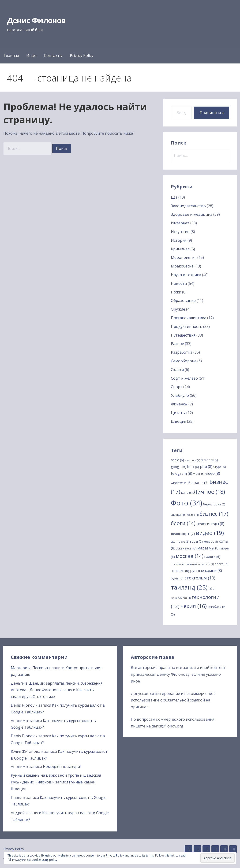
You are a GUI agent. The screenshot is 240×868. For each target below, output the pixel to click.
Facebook (215, 849)
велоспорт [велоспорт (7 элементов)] (183, 534)
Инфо (31, 56)
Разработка (182, 352)
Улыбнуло (180, 395)
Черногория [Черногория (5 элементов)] (214, 504)
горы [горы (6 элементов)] (196, 541)
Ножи (176, 292)
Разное (177, 344)
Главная (11, 56)
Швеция (178, 421)
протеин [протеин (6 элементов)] (180, 571)
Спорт (177, 387)
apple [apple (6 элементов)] (177, 460)
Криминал (180, 249)
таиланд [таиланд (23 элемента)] (189, 587)
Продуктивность (187, 326)
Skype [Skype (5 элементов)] (219, 467)
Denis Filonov (23, 705)
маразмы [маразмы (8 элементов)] (208, 548)
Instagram (206, 849)
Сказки (177, 370)
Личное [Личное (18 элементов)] (209, 492)
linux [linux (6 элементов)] (193, 467)
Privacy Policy (82, 56)
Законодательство (188, 206)
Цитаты (178, 413)
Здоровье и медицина (192, 214)
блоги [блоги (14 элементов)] (183, 523)
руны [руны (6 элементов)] (177, 578)
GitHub (188, 849)
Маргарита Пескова (29, 668)
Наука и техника (186, 275)
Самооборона (184, 361)
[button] (217, 858)
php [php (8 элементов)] (206, 467)
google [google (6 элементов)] (179, 467)
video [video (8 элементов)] (213, 473)
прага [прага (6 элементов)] (222, 564)
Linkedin (197, 849)
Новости (179, 283)
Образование (183, 300)
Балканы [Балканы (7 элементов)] (198, 482)
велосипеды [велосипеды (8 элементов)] (210, 524)
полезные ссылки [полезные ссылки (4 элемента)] (184, 564)
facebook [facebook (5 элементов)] (209, 460)
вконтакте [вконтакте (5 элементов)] (180, 542)
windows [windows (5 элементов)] (179, 483)
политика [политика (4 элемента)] (206, 564)
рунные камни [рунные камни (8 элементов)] (206, 571)
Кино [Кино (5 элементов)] (187, 493)
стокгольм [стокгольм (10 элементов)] (200, 578)
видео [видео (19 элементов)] (210, 533)
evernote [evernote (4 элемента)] (192, 460)
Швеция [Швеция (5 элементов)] (179, 515)
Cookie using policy (44, 860)
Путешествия (183, 335)
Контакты (53, 56)
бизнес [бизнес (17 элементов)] (214, 514)
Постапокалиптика (189, 318)
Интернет (180, 223)
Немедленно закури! (62, 767)
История (179, 240)
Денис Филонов (36, 20)
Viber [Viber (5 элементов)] (199, 474)
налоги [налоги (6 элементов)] (212, 557)
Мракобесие (182, 266)
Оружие (178, 309)
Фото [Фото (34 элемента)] (187, 503)
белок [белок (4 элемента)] (193, 515)
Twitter (224, 849)
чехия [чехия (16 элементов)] (194, 606)
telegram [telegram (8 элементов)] (182, 473)
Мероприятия (184, 257)
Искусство (180, 232)
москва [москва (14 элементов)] (190, 556)
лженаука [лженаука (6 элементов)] (186, 548)
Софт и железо (184, 378)
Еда (174, 197)
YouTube (233, 849)
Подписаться (212, 113)
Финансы (179, 404)
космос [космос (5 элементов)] (211, 542)
